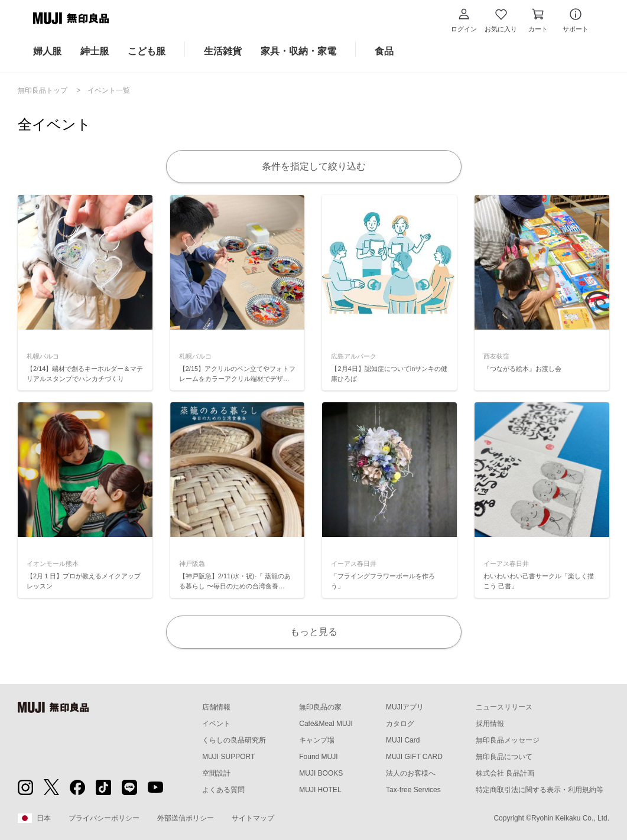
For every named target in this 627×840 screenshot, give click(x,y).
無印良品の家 (320, 707)
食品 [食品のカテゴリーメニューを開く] (384, 51)
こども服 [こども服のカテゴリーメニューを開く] (147, 51)
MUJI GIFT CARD (414, 757)
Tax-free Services (413, 790)
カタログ (400, 724)
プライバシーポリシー (104, 818)
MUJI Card (403, 740)
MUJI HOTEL (320, 790)
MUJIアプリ (405, 707)
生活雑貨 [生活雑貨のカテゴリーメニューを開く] (223, 51)
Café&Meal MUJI (326, 724)
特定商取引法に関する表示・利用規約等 (540, 790)
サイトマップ (253, 818)
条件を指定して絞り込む (314, 166)
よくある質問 (223, 790)
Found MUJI (318, 757)
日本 (34, 818)
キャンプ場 (317, 740)
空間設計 (216, 773)
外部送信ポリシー (186, 818)
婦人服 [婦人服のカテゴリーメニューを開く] (47, 51)
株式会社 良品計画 (505, 773)
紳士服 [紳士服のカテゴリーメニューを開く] (95, 51)
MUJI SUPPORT (228, 757)
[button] (464, 20)
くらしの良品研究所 (234, 740)
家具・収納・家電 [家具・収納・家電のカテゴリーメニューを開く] (298, 51)
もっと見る (314, 632)
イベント (216, 724)
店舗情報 (216, 707)
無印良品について (504, 757)
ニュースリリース (504, 707)
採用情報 (490, 724)
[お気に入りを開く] (501, 20)
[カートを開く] (538, 20)
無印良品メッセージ (508, 740)
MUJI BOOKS (321, 773)
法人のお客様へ (411, 773)
